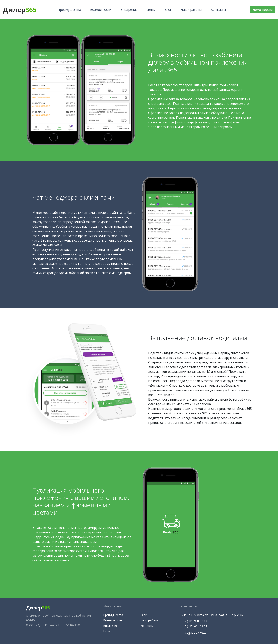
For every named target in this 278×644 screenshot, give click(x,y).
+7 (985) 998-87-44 (194, 621)
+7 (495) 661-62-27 (194, 626)
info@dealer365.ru (193, 633)
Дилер (20, 10)
